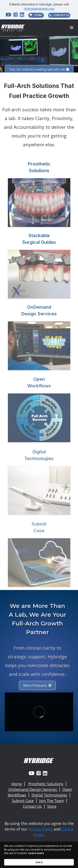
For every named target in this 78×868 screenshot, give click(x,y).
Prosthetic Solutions (46, 784)
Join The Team (52, 801)
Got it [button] (39, 862)
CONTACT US (59, 15)
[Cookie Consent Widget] (39, 855)
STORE (36, 15)
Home (17, 784)
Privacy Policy (41, 829)
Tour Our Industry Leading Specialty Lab (39, 69)
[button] (72, 28)
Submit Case (23, 801)
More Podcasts (34, 685)
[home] (13, 28)
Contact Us (32, 806)
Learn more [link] (36, 853)
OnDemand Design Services (33, 789)
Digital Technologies (49, 795)
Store (52, 806)
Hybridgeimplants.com (39, 9)
